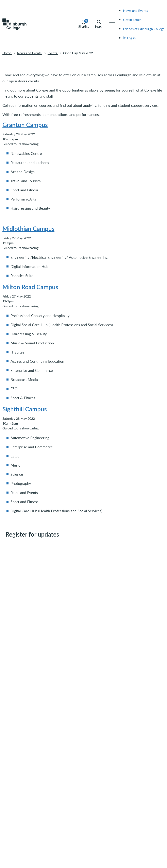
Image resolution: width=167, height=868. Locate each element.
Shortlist (83, 24)
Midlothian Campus (28, 229)
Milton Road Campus (30, 287)
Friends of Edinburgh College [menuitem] (144, 29)
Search (99, 24)
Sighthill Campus (25, 409)
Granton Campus (25, 125)
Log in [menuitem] (129, 38)
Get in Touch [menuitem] (132, 20)
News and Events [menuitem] (136, 10)
